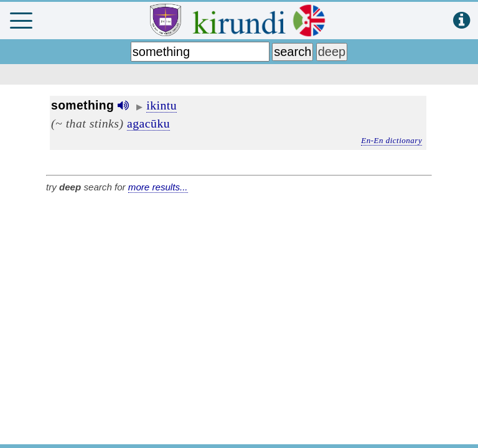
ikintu (162, 105)
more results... (158, 187)
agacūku (148, 123)
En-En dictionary (391, 140)
